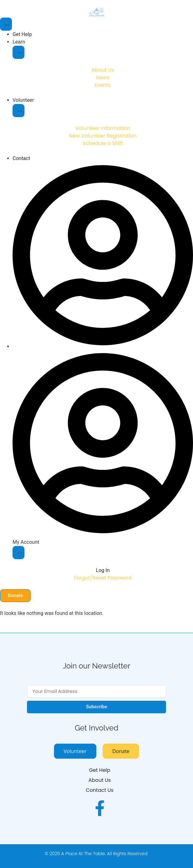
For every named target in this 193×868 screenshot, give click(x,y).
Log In (103, 570)
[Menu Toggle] (6, 24)
